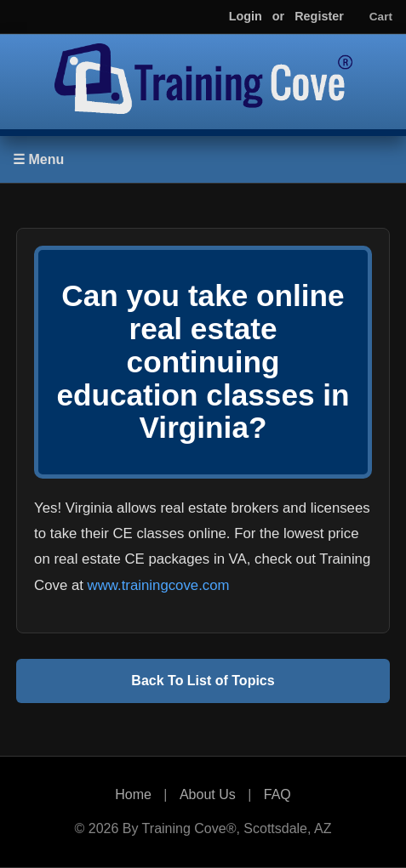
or (278, 16)
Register (319, 16)
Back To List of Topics (203, 681)
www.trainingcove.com (159, 585)
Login (246, 16)
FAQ (277, 794)
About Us (208, 794)
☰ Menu (38, 159)
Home (133, 794)
